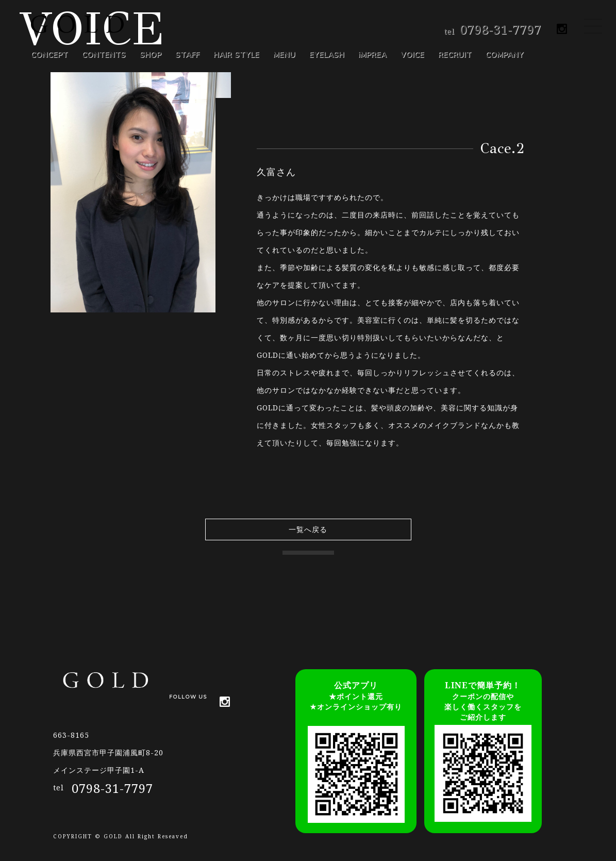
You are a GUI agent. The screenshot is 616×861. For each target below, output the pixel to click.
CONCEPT (49, 55)
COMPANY (505, 55)
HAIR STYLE (236, 55)
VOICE (412, 55)
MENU (284, 55)
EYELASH (327, 55)
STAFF (187, 55)
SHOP (151, 55)
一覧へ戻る (308, 529)
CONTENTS (104, 55)
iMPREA (372, 55)
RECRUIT (455, 55)
